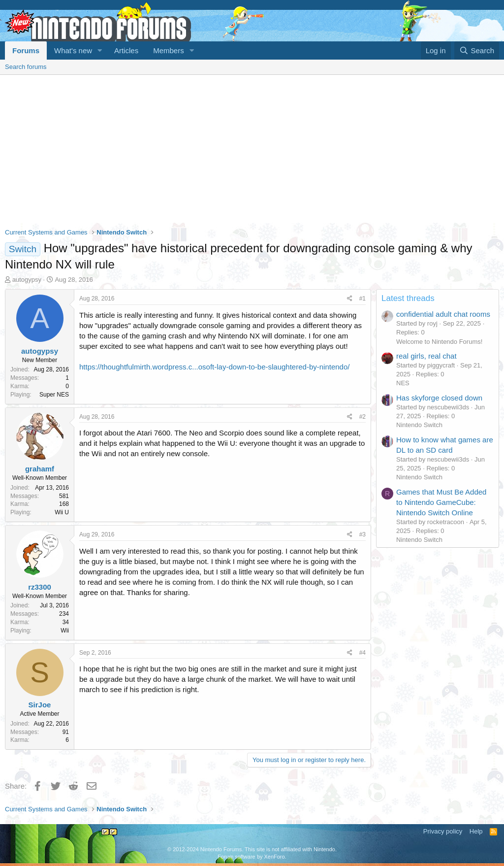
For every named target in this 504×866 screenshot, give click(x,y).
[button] (100, 50)
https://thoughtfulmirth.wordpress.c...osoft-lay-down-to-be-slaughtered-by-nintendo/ (214, 367)
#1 (362, 299)
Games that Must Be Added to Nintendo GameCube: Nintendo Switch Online (441, 502)
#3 (362, 534)
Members (169, 50)
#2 (362, 417)
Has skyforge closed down (439, 398)
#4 (362, 653)
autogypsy (27, 280)
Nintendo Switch (419, 425)
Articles (126, 50)
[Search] (477, 50)
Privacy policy (443, 831)
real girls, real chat (426, 356)
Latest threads (408, 298)
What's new (73, 50)
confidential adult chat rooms (443, 314)
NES (403, 383)
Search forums (26, 67)
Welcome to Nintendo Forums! (439, 342)
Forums (26, 50)
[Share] (350, 299)
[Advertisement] (252, 149)
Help (476, 831)
